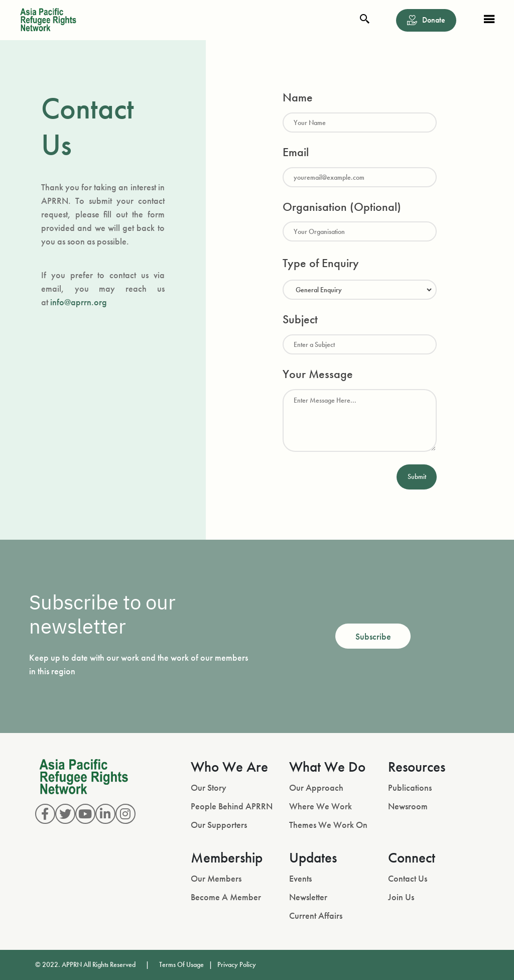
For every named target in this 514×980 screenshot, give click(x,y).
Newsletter (308, 897)
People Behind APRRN (232, 806)
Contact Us (408, 878)
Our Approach (316, 787)
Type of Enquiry (321, 263)
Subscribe (373, 636)
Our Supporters (219, 825)
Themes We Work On (328, 825)
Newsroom (408, 806)
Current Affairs (316, 915)
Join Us (401, 897)
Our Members (216, 878)
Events (300, 878)
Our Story (209, 787)
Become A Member (226, 897)
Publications (410, 787)
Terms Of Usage (181, 964)
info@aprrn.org (79, 302)
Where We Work (320, 806)
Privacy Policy (237, 964)
